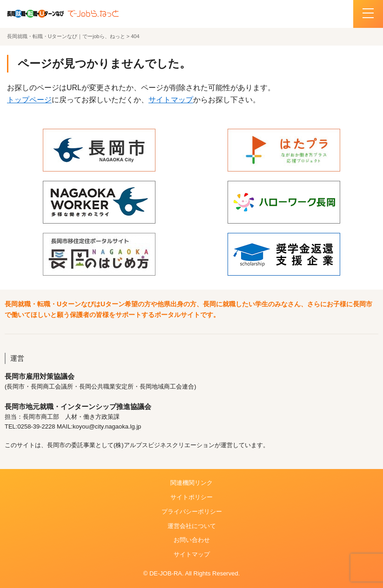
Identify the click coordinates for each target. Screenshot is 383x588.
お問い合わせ (192, 540)
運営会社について (192, 526)
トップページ (29, 100)
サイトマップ (171, 100)
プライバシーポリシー (192, 512)
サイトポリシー (191, 497)
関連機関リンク (191, 483)
